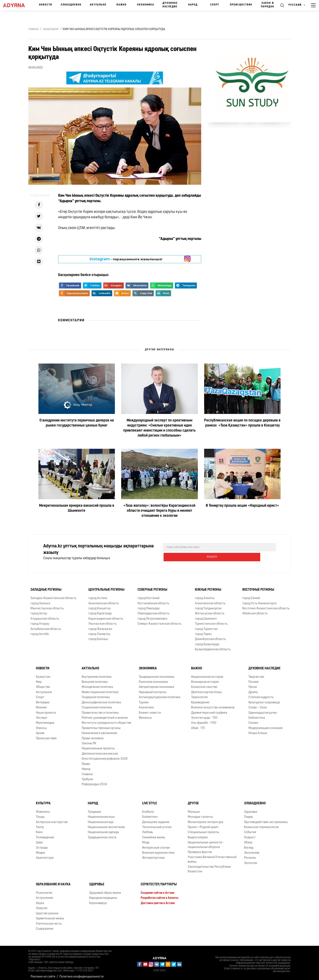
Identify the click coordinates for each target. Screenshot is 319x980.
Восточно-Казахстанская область (266, 605)
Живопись (43, 809)
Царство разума (47, 910)
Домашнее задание (156, 819)
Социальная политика (97, 704)
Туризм (144, 699)
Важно (122, 5)
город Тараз (203, 631)
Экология (250, 860)
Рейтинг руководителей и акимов (105, 715)
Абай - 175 (198, 725)
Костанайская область (153, 600)
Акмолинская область (104, 600)
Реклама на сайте (43, 973)
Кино (39, 829)
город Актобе (40, 631)
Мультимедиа (45, 720)
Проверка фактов (200, 849)
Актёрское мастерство (52, 819)
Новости (46, 5)
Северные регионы (152, 586)
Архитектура (45, 855)
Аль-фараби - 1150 (204, 720)
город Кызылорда (207, 641)
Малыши (194, 809)
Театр (40, 824)
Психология (44, 890)
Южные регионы (208, 586)
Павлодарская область (153, 610)
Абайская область (255, 610)
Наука (40, 900)
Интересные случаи (156, 845)
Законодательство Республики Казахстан (209, 866)
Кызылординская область (213, 646)
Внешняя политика (95, 679)
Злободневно (71, 5)
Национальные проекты (98, 745)
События (250, 829)
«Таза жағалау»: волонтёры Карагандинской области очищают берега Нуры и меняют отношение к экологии (159, 511)
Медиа (40, 850)
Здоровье (251, 809)
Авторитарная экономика (156, 684)
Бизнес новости (150, 710)
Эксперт (42, 715)
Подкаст (250, 834)
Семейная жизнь (154, 834)
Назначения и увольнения (99, 730)
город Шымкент (206, 616)
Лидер (248, 814)
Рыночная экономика (153, 679)
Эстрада (42, 845)
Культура (43, 800)
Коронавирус (98, 900)
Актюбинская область (46, 626)
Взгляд (249, 845)
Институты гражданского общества (106, 720)
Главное (87, 771)
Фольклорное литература (205, 819)
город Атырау (40, 621)
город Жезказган (100, 626)
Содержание (45, 926)
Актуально (98, 5)
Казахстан (43, 674)
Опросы (41, 725)
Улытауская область (102, 621)
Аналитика (146, 704)
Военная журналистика (158, 850)
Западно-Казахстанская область (53, 595)
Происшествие (241, 5)
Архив (40, 730)
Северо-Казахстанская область (159, 621)
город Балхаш (98, 636)
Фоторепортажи (153, 855)
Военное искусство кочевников (213, 704)
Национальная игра (101, 814)
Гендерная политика (96, 694)
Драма (253, 689)
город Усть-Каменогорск (259, 600)
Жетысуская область (210, 610)
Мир (39, 679)
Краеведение (200, 699)
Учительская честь (49, 920)
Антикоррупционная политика (160, 694)
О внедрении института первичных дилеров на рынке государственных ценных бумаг (77, 423)
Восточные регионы (258, 586)
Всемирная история (205, 679)
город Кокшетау (100, 605)
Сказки (253, 720)
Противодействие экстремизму (266, 819)
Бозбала (148, 809)
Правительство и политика (100, 710)
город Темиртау (99, 631)
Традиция (94, 809)
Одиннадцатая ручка (263, 710)
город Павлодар (149, 605)
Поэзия (253, 679)
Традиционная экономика (157, 674)
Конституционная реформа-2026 (105, 756)
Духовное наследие (170, 5)
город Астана (98, 595)
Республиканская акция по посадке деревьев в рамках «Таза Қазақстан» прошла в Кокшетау (242, 423)
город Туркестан (206, 626)
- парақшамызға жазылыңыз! (126, 259)
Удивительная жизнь (50, 915)
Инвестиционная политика (100, 689)
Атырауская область (45, 616)
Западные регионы (46, 586)
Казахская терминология (261, 824)
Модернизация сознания (265, 725)
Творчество (256, 674)
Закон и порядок (268, 5)
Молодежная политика (97, 684)
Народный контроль (153, 689)
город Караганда (100, 610)
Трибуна (87, 776)
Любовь (148, 829)
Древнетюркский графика (209, 710)
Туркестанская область (211, 621)
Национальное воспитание (106, 824)
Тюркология (199, 694)
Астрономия (44, 895)
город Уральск (40, 600)
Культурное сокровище (264, 699)
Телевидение (45, 834)
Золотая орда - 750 (204, 715)
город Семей (251, 595)
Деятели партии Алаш (206, 689)
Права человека (93, 735)
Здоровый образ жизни (105, 890)
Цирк (39, 839)
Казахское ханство (204, 684)
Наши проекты (46, 710)
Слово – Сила (258, 704)
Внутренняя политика (97, 674)
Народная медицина (103, 895)
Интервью (43, 699)
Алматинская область (210, 600)
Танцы (40, 814)
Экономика (146, 5)
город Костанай (148, 595)
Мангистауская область (47, 605)
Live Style (150, 800)
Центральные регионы (106, 586)
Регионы (250, 855)
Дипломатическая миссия (100, 750)
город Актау (39, 610)
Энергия (42, 905)
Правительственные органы (101, 725)
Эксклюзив (252, 850)
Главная (33, 29)
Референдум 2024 (94, 781)
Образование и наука (53, 881)
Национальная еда (101, 819)
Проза (253, 684)
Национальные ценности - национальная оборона (206, 841)
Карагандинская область (106, 616)
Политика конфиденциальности (81, 973)
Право (86, 761)
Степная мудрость (261, 694)
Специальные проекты (203, 829)
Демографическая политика (101, 699)
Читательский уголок (157, 824)
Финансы (145, 715)
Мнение (41, 704)
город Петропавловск (152, 616)
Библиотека (257, 715)
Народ (193, 5)
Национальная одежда (103, 829)
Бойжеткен (150, 814)
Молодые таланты (200, 814)
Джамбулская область (210, 636)
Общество (43, 684)
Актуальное (44, 689)
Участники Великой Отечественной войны (212, 856)
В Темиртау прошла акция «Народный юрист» (242, 506)
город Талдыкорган (208, 605)
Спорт (215, 5)
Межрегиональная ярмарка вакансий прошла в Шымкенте (77, 508)
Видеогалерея (198, 834)
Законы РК (89, 740)
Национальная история (207, 674)
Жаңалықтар (51, 29)
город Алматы (205, 595)
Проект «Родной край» (203, 824)
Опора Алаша (258, 730)
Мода (146, 839)
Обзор (248, 839)
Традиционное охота (102, 834)
